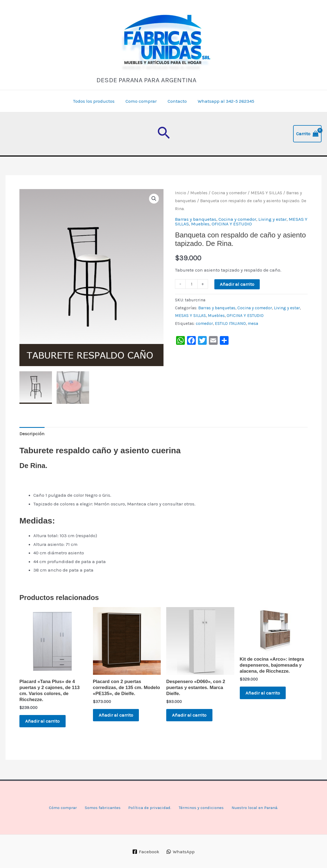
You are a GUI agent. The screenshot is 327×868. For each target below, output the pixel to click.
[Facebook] (146, 852)
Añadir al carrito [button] (45, 722)
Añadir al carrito (237, 284)
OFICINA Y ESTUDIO (232, 224)
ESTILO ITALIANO (230, 323)
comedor (204, 323)
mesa (253, 323)
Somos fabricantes (99, 808)
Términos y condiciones (201, 808)
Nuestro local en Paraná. (257, 808)
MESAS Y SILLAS (266, 193)
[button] (164, 134)
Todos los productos (96, 101)
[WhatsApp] (180, 852)
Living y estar (272, 219)
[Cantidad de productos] (192, 284)
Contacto (176, 101)
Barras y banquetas (196, 219)
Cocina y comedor (229, 193)
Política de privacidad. (148, 808)
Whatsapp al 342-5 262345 (224, 101)
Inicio (181, 193)
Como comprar (142, 101)
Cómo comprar (59, 808)
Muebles (199, 193)
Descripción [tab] (32, 433)
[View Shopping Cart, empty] (307, 134)
